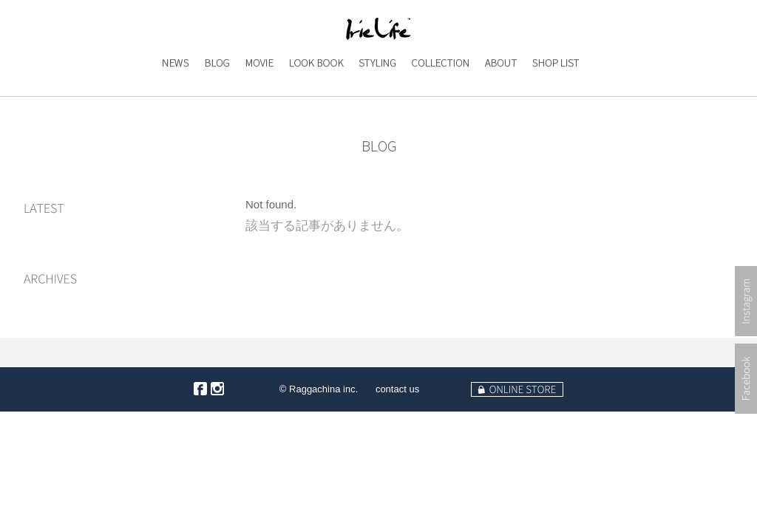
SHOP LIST (555, 93)
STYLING (376, 93)
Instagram (746, 348)
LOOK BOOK (315, 93)
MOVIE (256, 93)
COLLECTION (440, 93)
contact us (397, 389)
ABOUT (498, 93)
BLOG (213, 93)
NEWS (170, 93)
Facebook (746, 425)
